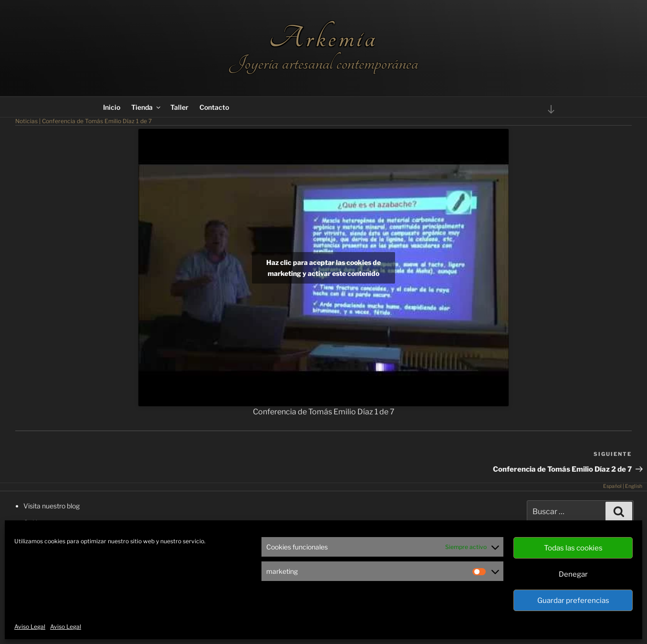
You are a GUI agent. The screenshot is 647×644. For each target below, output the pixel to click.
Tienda (146, 107)
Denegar (573, 574)
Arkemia (323, 38)
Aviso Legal (30, 627)
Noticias (26, 121)
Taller (179, 107)
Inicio (112, 107)
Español (612, 486)
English (634, 486)
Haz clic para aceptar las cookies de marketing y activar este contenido (323, 268)
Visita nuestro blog (52, 506)
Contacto (214, 107)
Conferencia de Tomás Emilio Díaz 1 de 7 (97, 121)
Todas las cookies (573, 548)
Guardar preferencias (573, 601)
